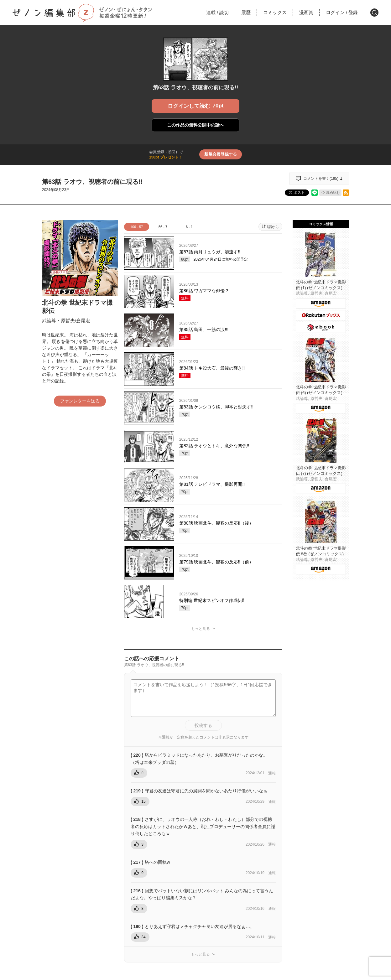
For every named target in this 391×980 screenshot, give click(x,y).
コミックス (275, 12)
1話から (273, 227)
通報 (272, 773)
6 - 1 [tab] (189, 227)
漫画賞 (306, 12)
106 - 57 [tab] (137, 227)
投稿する (203, 725)
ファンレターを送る (80, 401)
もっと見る (201, 629)
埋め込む (333, 193)
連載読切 (217, 12)
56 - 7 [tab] (163, 227)
